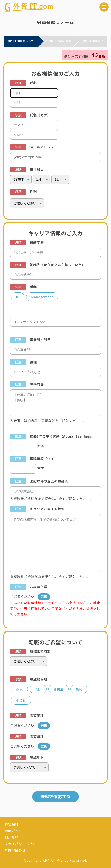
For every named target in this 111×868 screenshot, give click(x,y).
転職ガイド (13, 831)
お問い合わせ (15, 850)
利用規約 (12, 837)
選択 (44, 597)
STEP (10, 41)
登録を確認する (55, 797)
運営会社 (12, 824)
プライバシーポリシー (22, 844)
